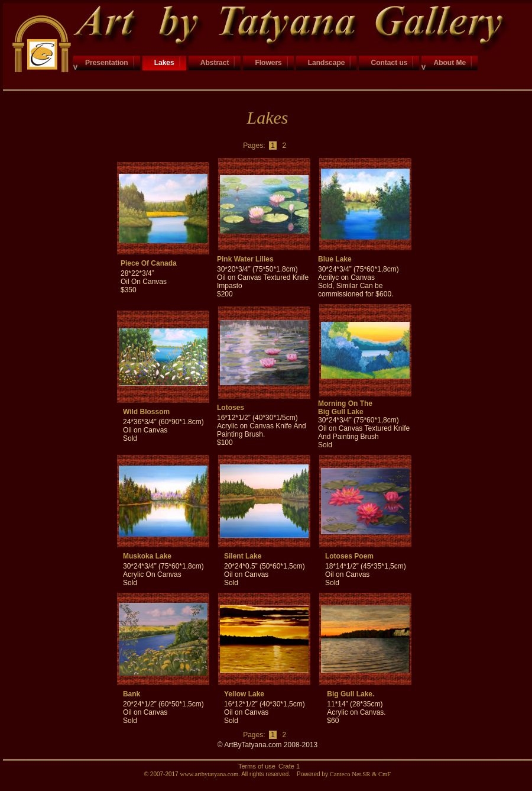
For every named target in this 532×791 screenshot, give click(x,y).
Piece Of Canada (149, 263)
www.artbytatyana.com (209, 774)
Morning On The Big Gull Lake (345, 408)
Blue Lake (335, 259)
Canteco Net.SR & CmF (361, 774)
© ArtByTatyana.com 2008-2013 (268, 745)
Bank (132, 694)
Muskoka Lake (147, 556)
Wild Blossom (146, 412)
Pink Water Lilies (245, 259)
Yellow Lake (244, 694)
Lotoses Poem (349, 556)
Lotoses (231, 408)
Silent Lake (243, 556)
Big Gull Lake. (351, 694)
